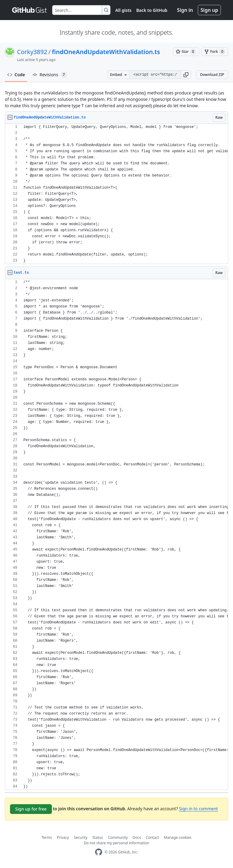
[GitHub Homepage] (99, 852)
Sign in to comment (198, 809)
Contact (152, 837)
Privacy (63, 837)
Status (98, 837)
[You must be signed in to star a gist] (186, 52)
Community (118, 837)
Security (81, 837)
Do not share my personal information (116, 843)
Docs (137, 837)
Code (16, 75)
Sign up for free (31, 809)
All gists (123, 10)
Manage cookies (178, 837)
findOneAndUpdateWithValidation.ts (106, 52)
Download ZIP (212, 75)
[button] (186, 75)
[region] (116, 194)
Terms (47, 837)
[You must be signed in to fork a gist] (215, 52)
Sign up (209, 10)
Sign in (185, 10)
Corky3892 (32, 52)
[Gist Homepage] (30, 10)
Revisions (50, 75)
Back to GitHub (152, 10)
